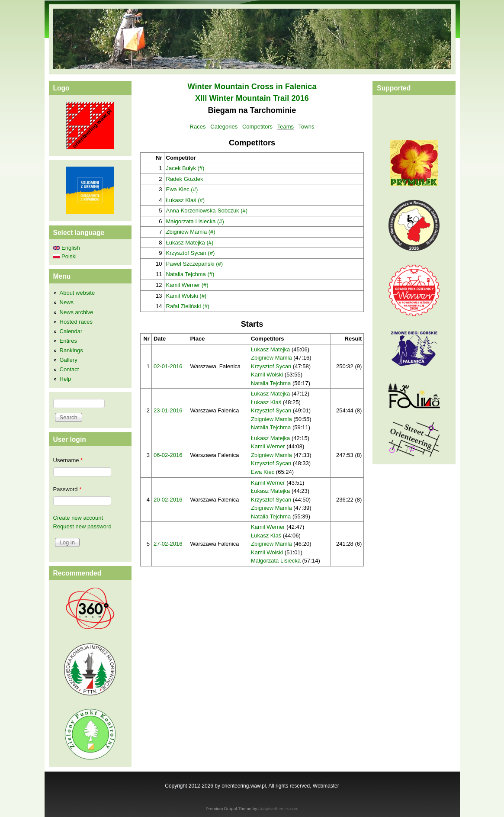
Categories (224, 127)
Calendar (71, 331)
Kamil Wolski (267, 375)
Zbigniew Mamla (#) (191, 232)
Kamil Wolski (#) (186, 296)
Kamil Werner (268, 446)
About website (77, 293)
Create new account (78, 518)
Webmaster (326, 786)
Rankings (71, 350)
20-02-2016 (168, 500)
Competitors (257, 127)
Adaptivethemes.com (278, 809)
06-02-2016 (168, 455)
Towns (307, 127)
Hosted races (76, 322)
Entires (68, 341)
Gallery (69, 360)
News (67, 302)
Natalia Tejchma (271, 383)
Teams (286, 127)
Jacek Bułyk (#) (185, 168)
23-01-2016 (168, 410)
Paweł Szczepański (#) (195, 264)
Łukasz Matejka (270, 349)
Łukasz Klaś (266, 402)
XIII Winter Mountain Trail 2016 (252, 98)
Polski (65, 256)
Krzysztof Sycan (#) (191, 253)
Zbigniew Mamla (271, 358)
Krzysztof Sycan (271, 366)
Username (68, 460)
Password (67, 489)
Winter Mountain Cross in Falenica (252, 87)
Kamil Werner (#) (187, 285)
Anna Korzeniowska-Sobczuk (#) (207, 211)
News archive (77, 312)
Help (66, 379)
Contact (69, 369)
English (67, 248)
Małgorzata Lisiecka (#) (195, 221)
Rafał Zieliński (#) (188, 306)
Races (198, 127)
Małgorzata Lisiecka (276, 561)
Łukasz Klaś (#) (186, 200)
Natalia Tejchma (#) (190, 274)
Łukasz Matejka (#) (190, 243)
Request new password (82, 526)
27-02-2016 (168, 544)
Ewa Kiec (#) (182, 189)
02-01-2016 (168, 366)
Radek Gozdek (185, 179)
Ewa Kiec (263, 472)
